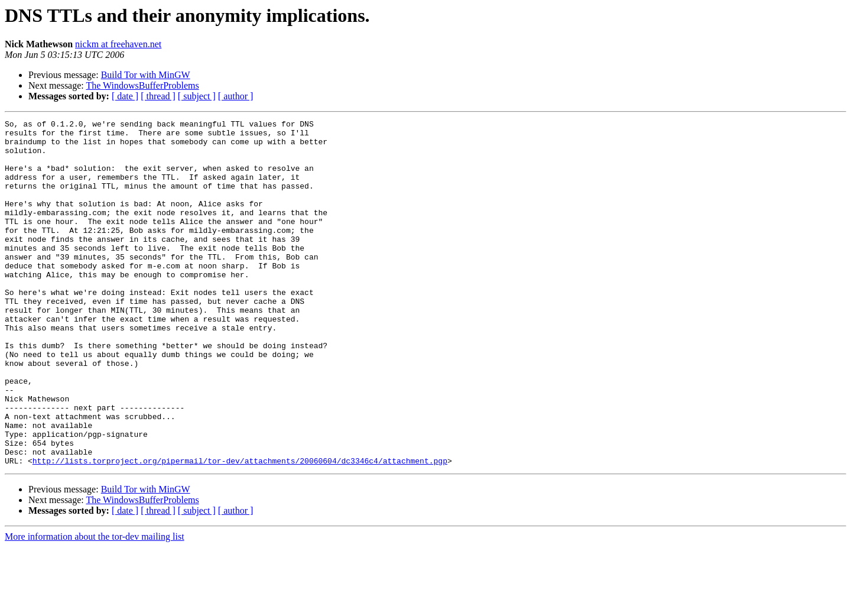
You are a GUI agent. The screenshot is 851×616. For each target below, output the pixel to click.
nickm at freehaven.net (118, 44)
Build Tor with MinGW (146, 75)
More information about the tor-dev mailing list (95, 606)
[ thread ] (158, 96)
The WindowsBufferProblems (142, 85)
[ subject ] (197, 96)
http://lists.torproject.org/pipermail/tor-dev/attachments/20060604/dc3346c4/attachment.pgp (240, 530)
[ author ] (236, 96)
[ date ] (125, 96)
